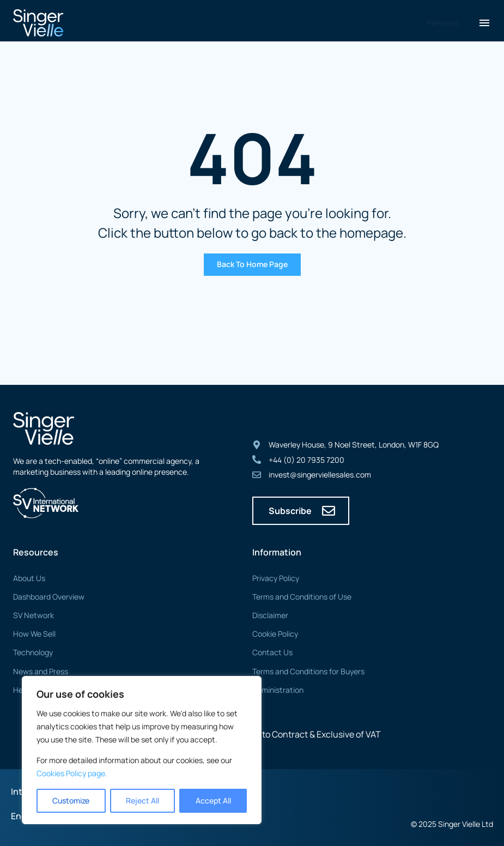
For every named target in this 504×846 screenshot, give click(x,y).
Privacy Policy (276, 578)
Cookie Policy (275, 634)
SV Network (34, 615)
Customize (71, 800)
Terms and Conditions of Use (302, 597)
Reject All (142, 800)
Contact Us (272, 652)
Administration (278, 690)
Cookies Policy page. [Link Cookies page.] (72, 773)
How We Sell (34, 634)
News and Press (41, 671)
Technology (33, 652)
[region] (142, 750)
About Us (29, 578)
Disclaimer (270, 615)
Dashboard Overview (49, 597)
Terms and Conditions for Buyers (308, 671)
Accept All (213, 800)
